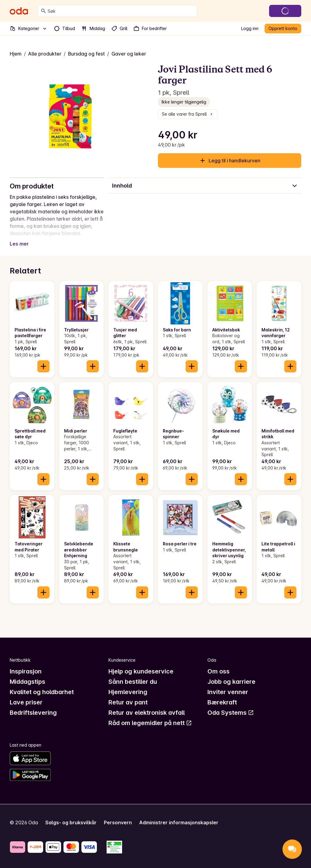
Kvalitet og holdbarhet (42, 692)
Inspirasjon (26, 671)
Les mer (19, 244)
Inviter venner (228, 692)
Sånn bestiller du (133, 682)
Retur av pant (128, 702)
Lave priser (26, 702)
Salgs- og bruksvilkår (71, 822)
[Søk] (43, 11)
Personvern (118, 822)
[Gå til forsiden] (19, 11)
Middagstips (27, 682)
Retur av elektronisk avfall (147, 713)
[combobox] (121, 11)
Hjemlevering (128, 692)
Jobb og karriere (231, 682)
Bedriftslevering (33, 713)
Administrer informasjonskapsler (179, 822)
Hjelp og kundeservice (141, 671)
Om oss (219, 671)
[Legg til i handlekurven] (43, 366)
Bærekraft (222, 702)
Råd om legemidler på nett (150, 723)
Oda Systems (231, 713)
